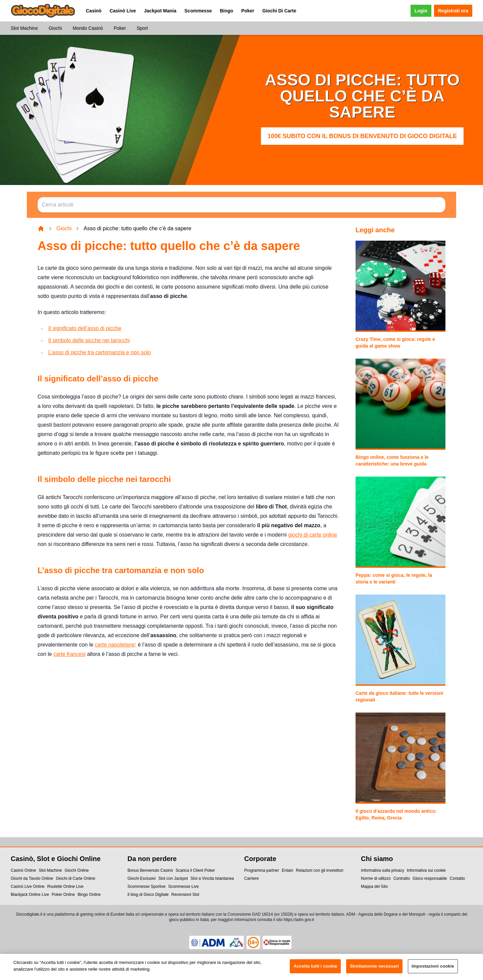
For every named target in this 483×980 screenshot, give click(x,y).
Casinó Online (23, 870)
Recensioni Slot (185, 895)
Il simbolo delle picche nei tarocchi (89, 340)
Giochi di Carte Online (76, 878)
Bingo (226, 11)
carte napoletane (115, 645)
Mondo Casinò (88, 28)
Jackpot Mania (160, 11)
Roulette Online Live (65, 886)
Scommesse (198, 11)
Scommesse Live (183, 886)
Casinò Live (123, 11)
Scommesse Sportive (146, 886)
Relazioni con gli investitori (319, 870)
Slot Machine (24, 28)
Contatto (457, 878)
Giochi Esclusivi (142, 878)
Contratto (402, 878)
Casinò (94, 11)
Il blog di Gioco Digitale (148, 895)
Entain (287, 870)
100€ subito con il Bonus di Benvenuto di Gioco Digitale (362, 136)
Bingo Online (89, 895)
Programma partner (262, 870)
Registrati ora (453, 11)
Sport (142, 28)
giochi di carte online (313, 535)
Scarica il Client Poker (195, 870)
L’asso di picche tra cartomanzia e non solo (100, 352)
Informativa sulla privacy (383, 870)
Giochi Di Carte (279, 11)
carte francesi (69, 654)
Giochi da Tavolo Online (32, 878)
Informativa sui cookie (426, 870)
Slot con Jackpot (173, 878)
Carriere (251, 878)
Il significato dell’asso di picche (85, 328)
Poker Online (63, 895)
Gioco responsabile (430, 878)
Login (421, 11)
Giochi (55, 28)
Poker (248, 11)
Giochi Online (77, 870)
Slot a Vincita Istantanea (212, 878)
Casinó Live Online (28, 886)
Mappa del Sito (374, 886)
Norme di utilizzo (376, 878)
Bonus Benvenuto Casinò (150, 870)
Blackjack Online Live (30, 895)
